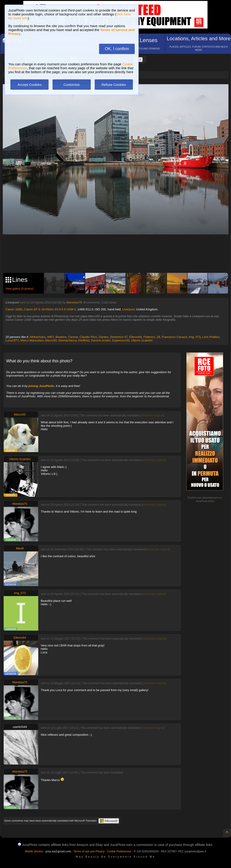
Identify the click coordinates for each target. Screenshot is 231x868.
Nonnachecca (67, 340)
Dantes (103, 337)
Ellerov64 (135, 337)
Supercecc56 (121, 340)
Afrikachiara (37, 337)
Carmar (73, 337)
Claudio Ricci (88, 337)
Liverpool (128, 309)
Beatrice (61, 337)
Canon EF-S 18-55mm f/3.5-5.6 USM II (50, 309)
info (211, 501)
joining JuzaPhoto (41, 386)
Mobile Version (34, 851)
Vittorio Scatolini (142, 340)
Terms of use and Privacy (89, 851)
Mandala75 (74, 302)
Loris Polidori (211, 337)
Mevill (20, 548)
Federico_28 (152, 337)
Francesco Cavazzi (174, 337)
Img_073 (194, 337)
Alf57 (50, 337)
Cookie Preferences (119, 851)
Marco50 (51, 340)
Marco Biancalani (32, 340)
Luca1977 (12, 340)
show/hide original (152, 415)
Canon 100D (14, 309)
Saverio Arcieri (101, 340)
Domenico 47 (119, 337)
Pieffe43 (84, 340)
